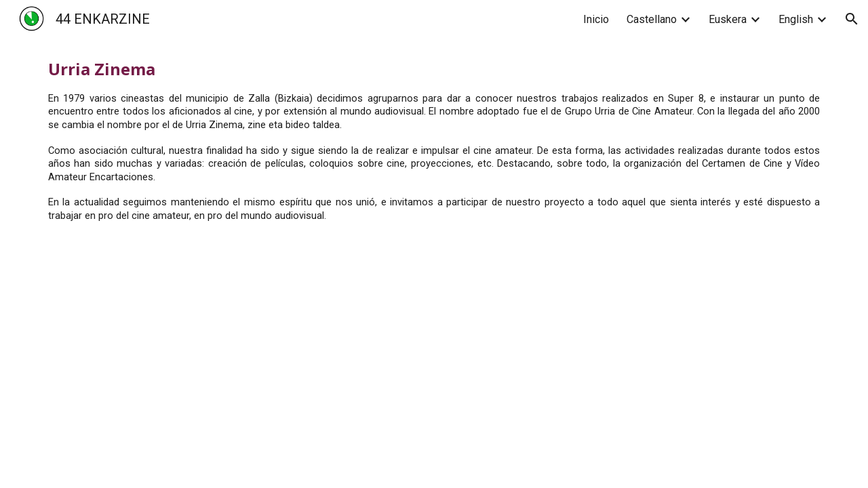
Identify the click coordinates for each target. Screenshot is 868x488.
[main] (434, 141)
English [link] (796, 19)
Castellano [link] (652, 19)
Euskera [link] (728, 19)
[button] (852, 19)
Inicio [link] (596, 19)
